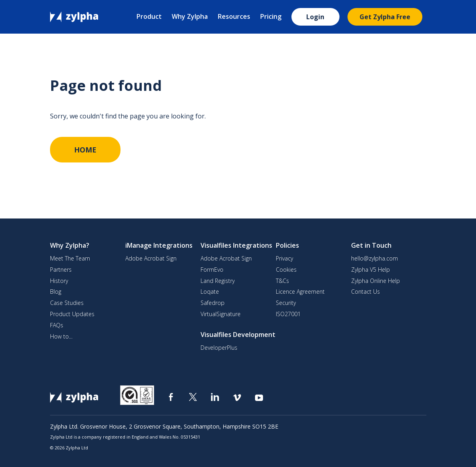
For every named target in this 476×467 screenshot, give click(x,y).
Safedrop (213, 303)
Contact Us (366, 292)
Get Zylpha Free (385, 17)
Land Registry (218, 281)
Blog (56, 292)
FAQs (57, 325)
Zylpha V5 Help (371, 270)
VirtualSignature (221, 314)
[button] (150, 17)
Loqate (210, 292)
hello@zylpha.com (375, 259)
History (59, 281)
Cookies (286, 270)
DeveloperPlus (219, 348)
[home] (74, 16)
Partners (61, 270)
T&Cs (282, 281)
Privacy (284, 259)
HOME (85, 150)
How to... (61, 337)
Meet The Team (70, 259)
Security (286, 303)
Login (315, 17)
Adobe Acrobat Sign (151, 259)
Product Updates (72, 314)
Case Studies (67, 303)
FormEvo (212, 270)
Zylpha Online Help (376, 281)
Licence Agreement (300, 292)
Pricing (271, 16)
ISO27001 (288, 314)
